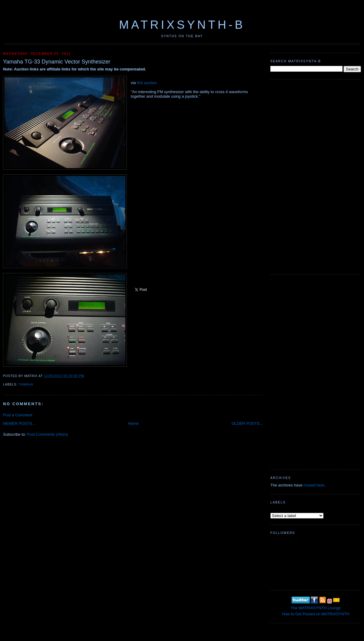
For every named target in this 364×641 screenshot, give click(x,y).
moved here (314, 485)
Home (133, 423)
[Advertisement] (290, 176)
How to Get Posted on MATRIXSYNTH (316, 614)
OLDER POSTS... (247, 423)
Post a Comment (18, 415)
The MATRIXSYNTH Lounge (316, 608)
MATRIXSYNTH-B (182, 25)
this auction (147, 83)
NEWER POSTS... (19, 423)
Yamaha (26, 384)
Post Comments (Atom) (48, 434)
